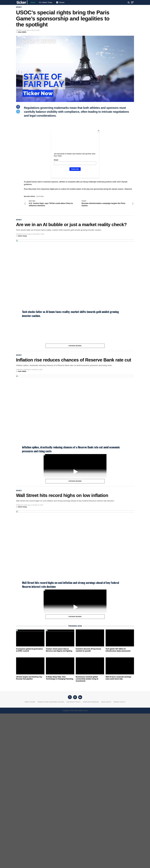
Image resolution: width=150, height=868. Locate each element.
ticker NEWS (22, 32)
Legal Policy (106, 702)
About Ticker (30, 702)
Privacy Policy (119, 702)
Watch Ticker (47, 2)
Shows (62, 2)
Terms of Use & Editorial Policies (51, 702)
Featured (40, 197)
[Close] (99, 131)
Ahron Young (22, 236)
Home (33, 2)
